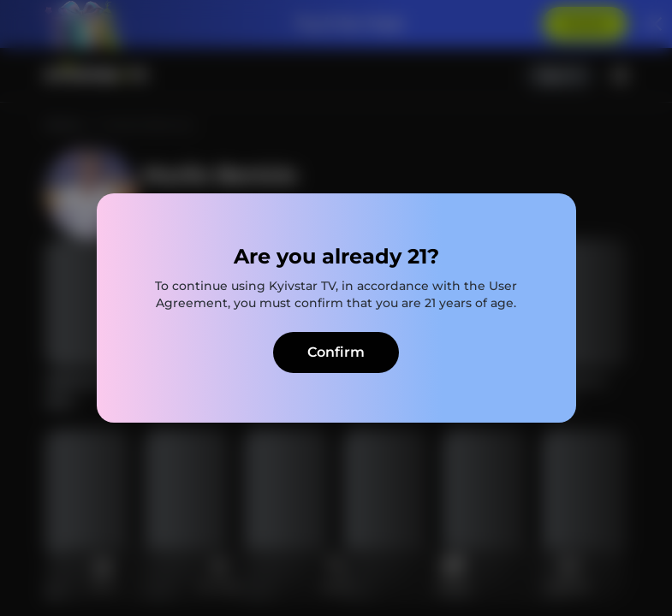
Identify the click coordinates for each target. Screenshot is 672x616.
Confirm (336, 352)
